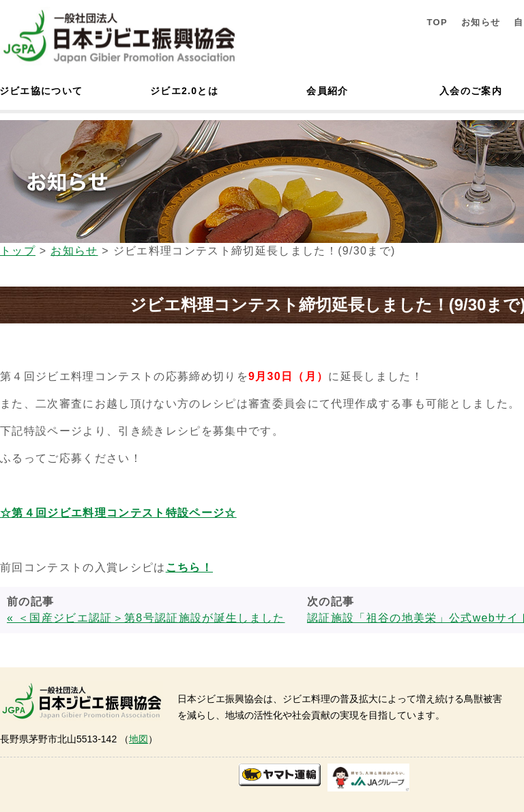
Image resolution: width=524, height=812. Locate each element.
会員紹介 (327, 91)
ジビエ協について (41, 91)
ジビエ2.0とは (184, 91)
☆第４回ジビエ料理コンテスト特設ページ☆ (118, 513)
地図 (139, 739)
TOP (437, 22)
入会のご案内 (471, 91)
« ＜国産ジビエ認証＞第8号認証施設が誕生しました (146, 618)
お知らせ (481, 22)
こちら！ (189, 567)
